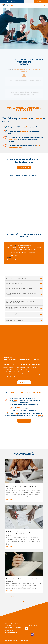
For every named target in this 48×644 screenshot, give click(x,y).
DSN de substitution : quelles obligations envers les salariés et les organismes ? (24, 533)
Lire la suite (9, 500)
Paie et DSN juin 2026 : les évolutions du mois (22, 486)
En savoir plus (24, 382)
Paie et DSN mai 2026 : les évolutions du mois (22, 579)
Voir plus (24, 602)
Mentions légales (10, 640)
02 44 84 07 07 (24, 167)
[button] (22, 267)
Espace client (13, 2)
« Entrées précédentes (11, 597)
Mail (46, 2)
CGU (17, 640)
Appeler (39, 2)
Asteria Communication (18, 642)
